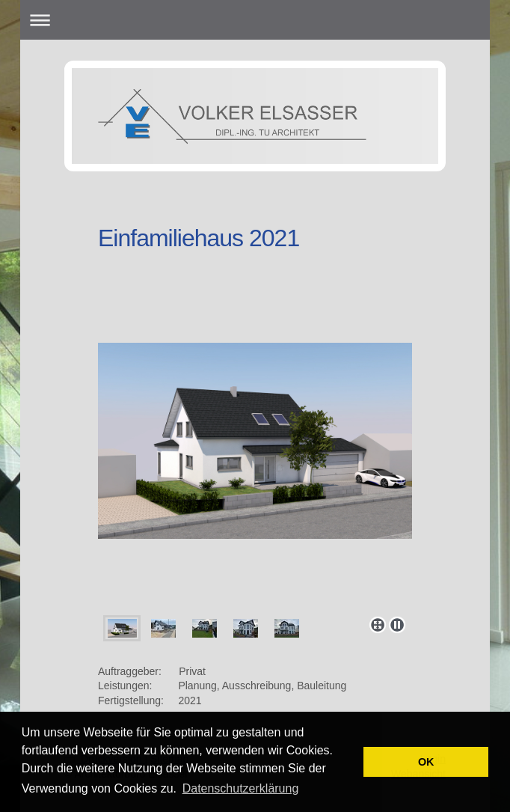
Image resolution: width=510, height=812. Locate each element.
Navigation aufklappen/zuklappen (255, 20)
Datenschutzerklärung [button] (241, 788)
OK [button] (426, 762)
